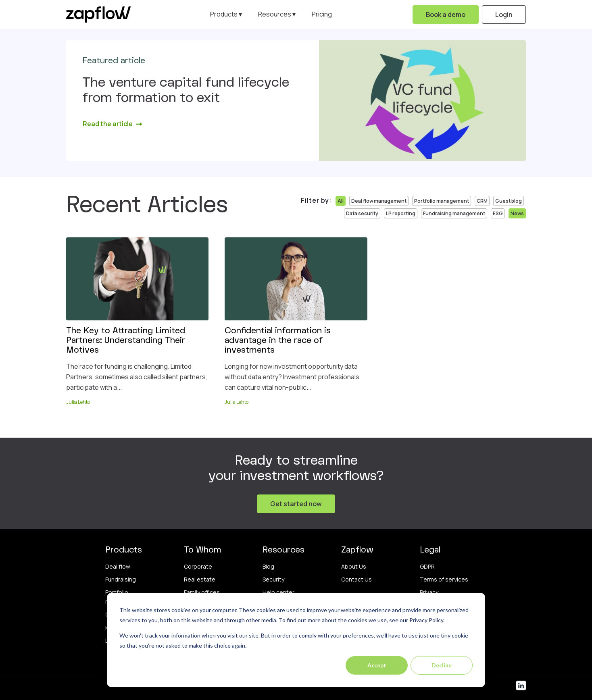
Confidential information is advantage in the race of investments (278, 341)
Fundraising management (454, 213)
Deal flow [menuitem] (118, 566)
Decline (442, 665)
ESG (498, 213)
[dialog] (296, 640)
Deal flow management (379, 201)
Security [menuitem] (273, 579)
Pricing (322, 14)
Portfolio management (442, 201)
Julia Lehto (78, 402)
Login (504, 15)
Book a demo (446, 15)
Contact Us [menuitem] (356, 579)
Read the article (113, 124)
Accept (377, 665)
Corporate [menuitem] (198, 566)
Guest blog (509, 201)
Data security (362, 213)
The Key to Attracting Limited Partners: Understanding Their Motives (126, 341)
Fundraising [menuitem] (121, 579)
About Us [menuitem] (354, 566)
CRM (482, 201)
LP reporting (401, 213)
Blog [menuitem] (268, 566)
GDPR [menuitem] (427, 566)
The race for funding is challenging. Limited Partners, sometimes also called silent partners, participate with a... (137, 377)
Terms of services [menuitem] (444, 579)
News (517, 213)
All (341, 201)
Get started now (296, 504)
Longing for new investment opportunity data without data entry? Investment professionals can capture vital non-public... (292, 377)
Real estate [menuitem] (200, 579)
